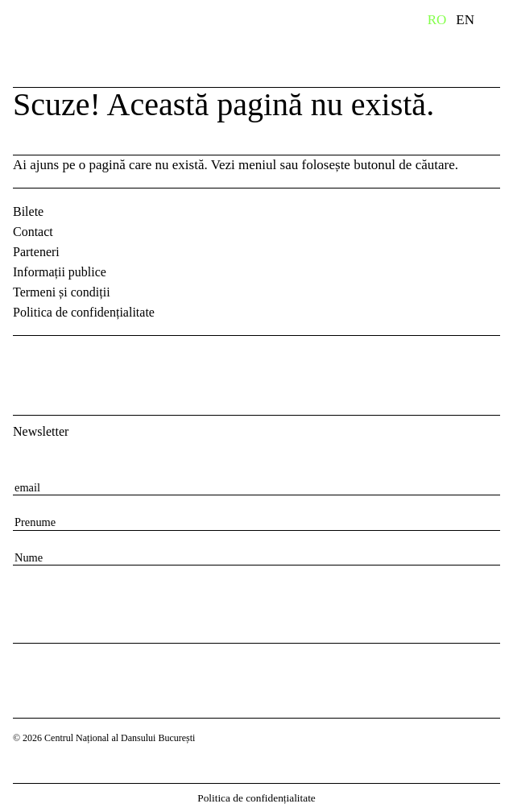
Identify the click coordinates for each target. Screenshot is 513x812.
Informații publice (60, 272)
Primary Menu (501, 23)
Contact (33, 232)
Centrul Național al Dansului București (136, 43)
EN (465, 20)
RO (437, 20)
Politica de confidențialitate (84, 312)
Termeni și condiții (62, 292)
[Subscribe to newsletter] (32, 601)
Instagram (69, 362)
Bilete (28, 211)
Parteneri (36, 252)
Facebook (27, 362)
